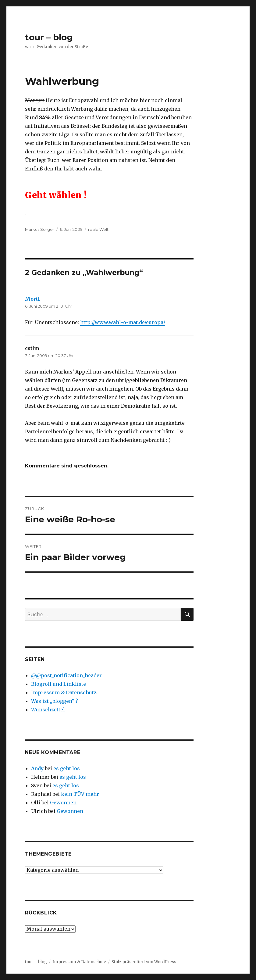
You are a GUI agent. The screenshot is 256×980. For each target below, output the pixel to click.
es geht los (67, 768)
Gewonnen (63, 803)
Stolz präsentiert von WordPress (144, 962)
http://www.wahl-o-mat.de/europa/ (123, 322)
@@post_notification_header (66, 675)
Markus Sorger (40, 229)
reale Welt (98, 229)
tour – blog (49, 37)
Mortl (32, 299)
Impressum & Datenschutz (64, 692)
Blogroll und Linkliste (59, 684)
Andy (37, 768)
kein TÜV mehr (80, 794)
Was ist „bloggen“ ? (55, 701)
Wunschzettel (48, 710)
